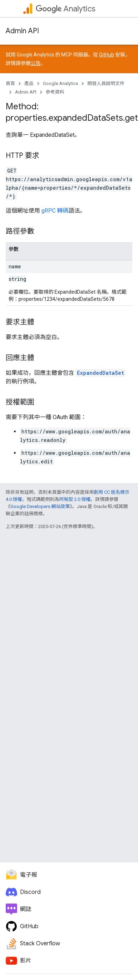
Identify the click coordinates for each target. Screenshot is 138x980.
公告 (36, 63)
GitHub (107, 55)
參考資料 (55, 92)
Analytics (65, 9)
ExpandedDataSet (101, 373)
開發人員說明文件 (106, 83)
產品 (29, 83)
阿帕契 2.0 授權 (75, 499)
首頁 (10, 83)
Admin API (22, 31)
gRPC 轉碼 (55, 211)
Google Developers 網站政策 (40, 506)
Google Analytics (60, 83)
